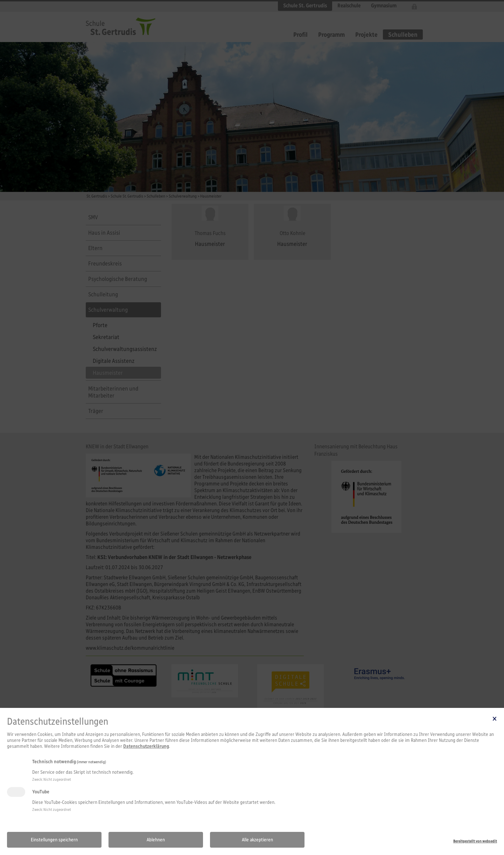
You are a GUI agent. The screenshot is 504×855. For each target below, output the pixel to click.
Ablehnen (156, 840)
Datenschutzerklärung (146, 746)
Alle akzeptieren (257, 840)
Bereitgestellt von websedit (475, 841)
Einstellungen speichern (54, 840)
